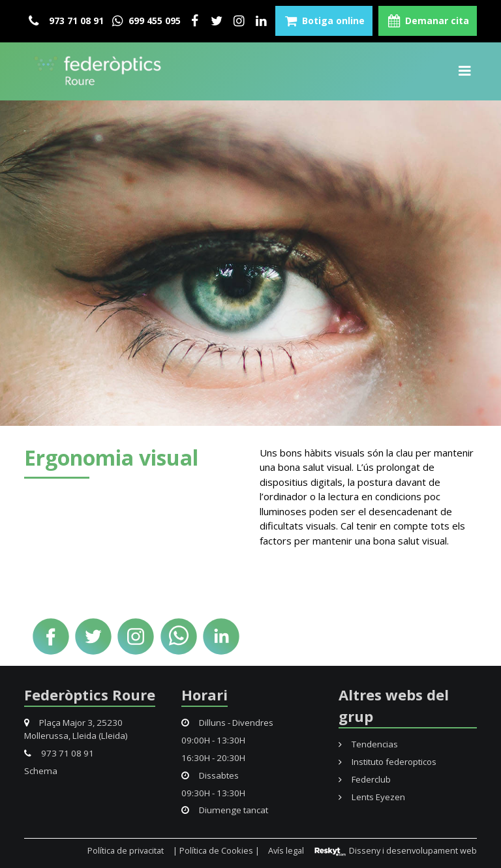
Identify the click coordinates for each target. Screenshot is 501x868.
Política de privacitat (126, 850)
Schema (41, 771)
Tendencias (368, 744)
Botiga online (324, 21)
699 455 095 (145, 21)
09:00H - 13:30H (213, 740)
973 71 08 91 (66, 21)
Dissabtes (210, 775)
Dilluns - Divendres (227, 723)
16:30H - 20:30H (213, 758)
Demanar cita (428, 21)
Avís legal (286, 850)
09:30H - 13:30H (213, 793)
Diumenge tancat (225, 810)
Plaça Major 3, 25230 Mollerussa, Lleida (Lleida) (76, 729)
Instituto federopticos (387, 762)
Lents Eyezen (372, 797)
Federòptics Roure (90, 695)
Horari (205, 695)
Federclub (365, 779)
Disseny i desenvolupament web (395, 850)
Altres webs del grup (394, 705)
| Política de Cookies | (216, 850)
